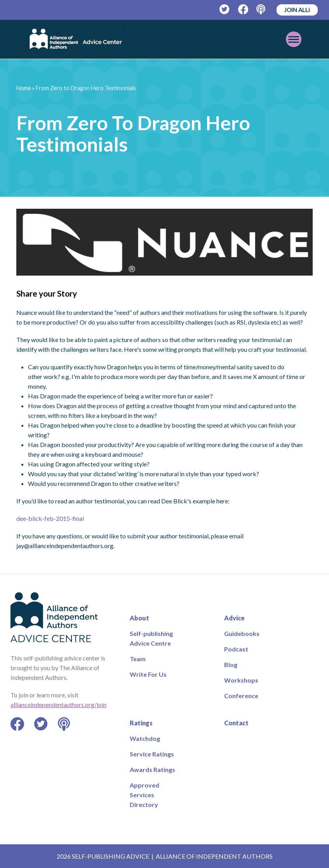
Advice (234, 618)
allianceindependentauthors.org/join (58, 705)
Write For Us (148, 674)
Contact (236, 723)
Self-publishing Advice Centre (151, 638)
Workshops (241, 680)
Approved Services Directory (144, 795)
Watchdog (145, 738)
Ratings (141, 723)
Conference (241, 696)
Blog (231, 665)
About (139, 618)
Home (24, 88)
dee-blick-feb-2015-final (50, 518)
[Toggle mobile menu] (294, 39)
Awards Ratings (152, 769)
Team (138, 659)
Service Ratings (152, 754)
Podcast (236, 649)
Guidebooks (242, 633)
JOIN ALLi (297, 10)
